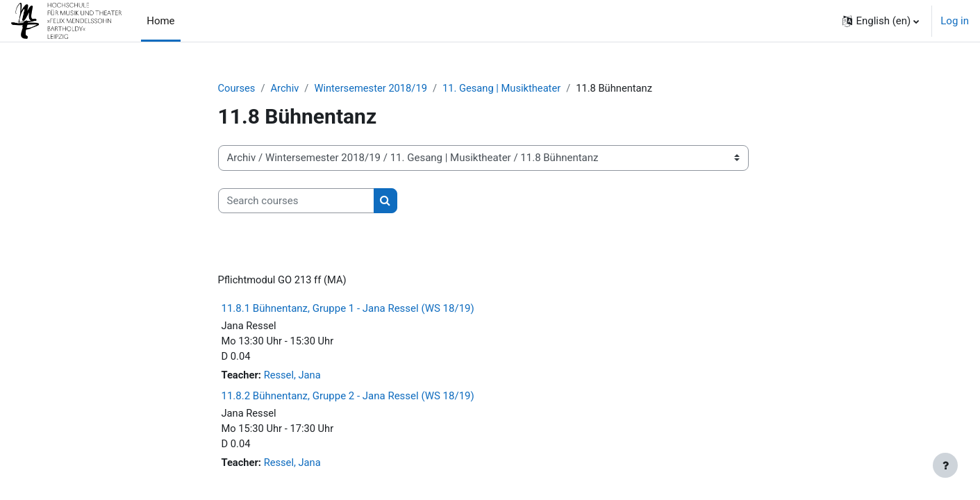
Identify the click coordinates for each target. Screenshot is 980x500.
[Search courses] (296, 201)
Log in (955, 21)
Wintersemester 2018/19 (374, 88)
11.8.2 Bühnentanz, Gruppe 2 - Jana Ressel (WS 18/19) (348, 399)
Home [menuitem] (160, 21)
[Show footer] (945, 465)
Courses (237, 88)
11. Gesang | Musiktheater (507, 88)
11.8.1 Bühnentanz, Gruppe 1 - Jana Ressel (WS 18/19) (348, 310)
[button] (881, 21)
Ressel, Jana (294, 378)
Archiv (286, 88)
